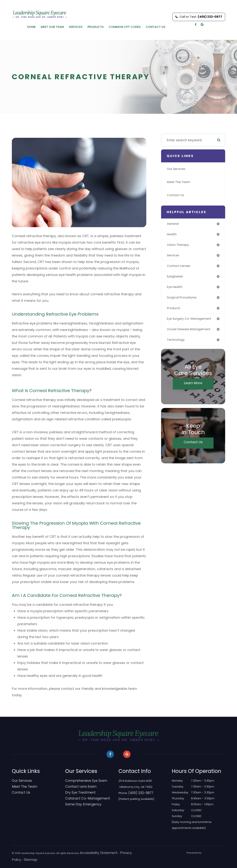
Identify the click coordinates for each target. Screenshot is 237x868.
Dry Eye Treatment (78, 792)
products (174, 311)
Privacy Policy (119, 853)
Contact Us (156, 27)
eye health (175, 289)
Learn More (193, 387)
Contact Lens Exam (78, 787)
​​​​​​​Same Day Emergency (80, 804)
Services (76, 27)
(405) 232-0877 (139, 792)
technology (176, 343)
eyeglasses (176, 278)
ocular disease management (191, 332)
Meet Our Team (52, 27)
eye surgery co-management (191, 321)
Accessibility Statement (94, 853)
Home (31, 27)
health (172, 235)
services (174, 256)
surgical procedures (183, 300)
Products (96, 27)
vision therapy (179, 246)
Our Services (177, 169)
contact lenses (180, 267)
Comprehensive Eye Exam (83, 781)
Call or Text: (199, 17)
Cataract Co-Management (84, 798)
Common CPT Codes (125, 27)
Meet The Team (180, 182)
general (173, 224)
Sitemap (17, 859)
